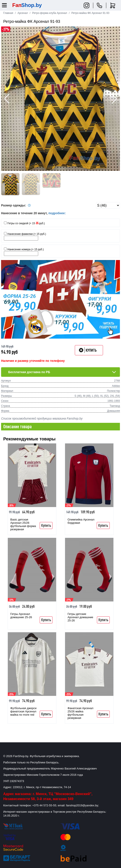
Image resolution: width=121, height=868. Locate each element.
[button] (114, 99)
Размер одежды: (16, 205)
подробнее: (57, 213)
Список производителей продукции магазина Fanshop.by (42, 418)
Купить (46, 525)
